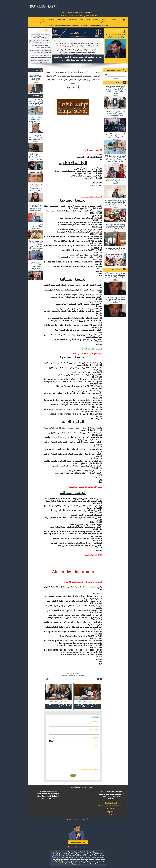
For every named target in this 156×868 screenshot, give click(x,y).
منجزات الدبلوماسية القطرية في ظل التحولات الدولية (115, 249)
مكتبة (88, 19)
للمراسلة (52, 19)
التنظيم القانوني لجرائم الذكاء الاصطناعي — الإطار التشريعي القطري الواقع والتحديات (115, 114)
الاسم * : (96, 722)
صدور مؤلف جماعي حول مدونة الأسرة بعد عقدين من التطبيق (41, 61)
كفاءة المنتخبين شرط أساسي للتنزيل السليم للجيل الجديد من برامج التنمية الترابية (40, 42)
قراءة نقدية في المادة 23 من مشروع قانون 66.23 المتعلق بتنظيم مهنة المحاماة (41, 56)
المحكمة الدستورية (36, 172)
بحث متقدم (115, 78)
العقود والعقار (62, 19)
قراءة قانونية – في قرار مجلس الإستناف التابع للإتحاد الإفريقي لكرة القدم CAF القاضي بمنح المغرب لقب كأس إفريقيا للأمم (36, 246)
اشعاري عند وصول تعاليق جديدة (88, 769)
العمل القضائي (103, 21)
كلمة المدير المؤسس (116, 31)
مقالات (95, 19)
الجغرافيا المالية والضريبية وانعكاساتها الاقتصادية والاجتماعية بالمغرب (41, 47)
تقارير (82, 19)
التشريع (114, 19)
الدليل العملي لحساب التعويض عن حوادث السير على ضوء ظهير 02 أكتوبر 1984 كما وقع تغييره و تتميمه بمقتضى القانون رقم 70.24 (115, 203)
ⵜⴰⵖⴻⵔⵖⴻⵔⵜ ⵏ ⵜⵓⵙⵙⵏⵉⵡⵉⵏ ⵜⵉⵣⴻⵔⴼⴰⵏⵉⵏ (78, 12)
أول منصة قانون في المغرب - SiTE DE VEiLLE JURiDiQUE (78, 15)
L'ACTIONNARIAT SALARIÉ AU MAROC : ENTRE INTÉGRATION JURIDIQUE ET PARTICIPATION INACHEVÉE (36, 78)
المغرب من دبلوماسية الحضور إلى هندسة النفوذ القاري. (36, 226)
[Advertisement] (85, 131)
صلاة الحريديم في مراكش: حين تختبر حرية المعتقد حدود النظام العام (116, 36)
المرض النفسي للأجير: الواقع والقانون (115, 181)
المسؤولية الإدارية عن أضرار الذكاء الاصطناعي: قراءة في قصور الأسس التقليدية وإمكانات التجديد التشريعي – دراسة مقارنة (115, 159)
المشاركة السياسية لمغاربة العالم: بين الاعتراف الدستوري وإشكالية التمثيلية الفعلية (36, 188)
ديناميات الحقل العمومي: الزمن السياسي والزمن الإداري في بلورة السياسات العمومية (36, 266)
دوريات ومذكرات (73, 19)
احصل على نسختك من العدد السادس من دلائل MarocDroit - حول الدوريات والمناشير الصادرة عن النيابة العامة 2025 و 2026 (41, 36)
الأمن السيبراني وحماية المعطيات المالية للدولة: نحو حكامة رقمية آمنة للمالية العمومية (36, 208)
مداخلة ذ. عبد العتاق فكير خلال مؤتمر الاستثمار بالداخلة (88, 706)
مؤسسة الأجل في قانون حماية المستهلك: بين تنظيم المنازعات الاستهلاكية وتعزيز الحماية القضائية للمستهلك (115, 227)
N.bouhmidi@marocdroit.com (78, 847)
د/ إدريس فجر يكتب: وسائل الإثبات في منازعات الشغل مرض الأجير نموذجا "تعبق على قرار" (115, 299)
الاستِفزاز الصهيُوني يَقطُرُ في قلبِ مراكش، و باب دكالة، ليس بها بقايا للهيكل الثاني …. (40, 51)
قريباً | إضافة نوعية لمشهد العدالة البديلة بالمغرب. (58, 706)
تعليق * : (96, 745)
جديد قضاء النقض (42, 21)
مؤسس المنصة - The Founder (78, 819)
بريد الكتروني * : (94, 729)
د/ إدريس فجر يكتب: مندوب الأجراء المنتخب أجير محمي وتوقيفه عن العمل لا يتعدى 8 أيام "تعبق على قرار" (115, 276)
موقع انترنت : (95, 737)
